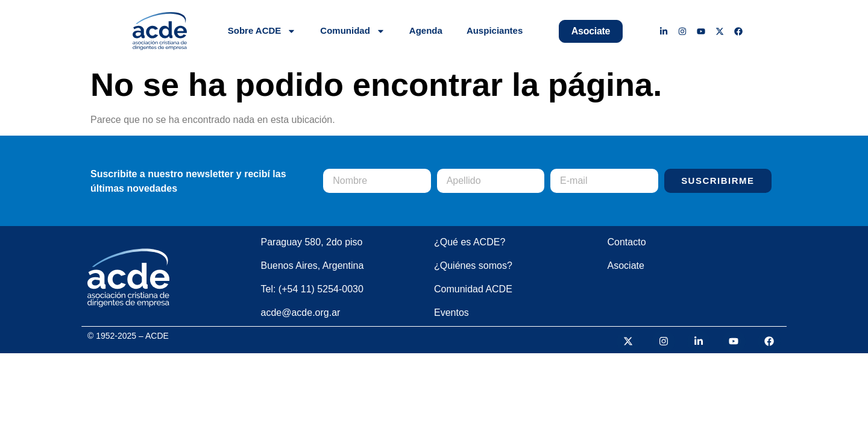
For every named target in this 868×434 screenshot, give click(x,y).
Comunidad (353, 31)
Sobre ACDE (262, 31)
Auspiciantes (495, 30)
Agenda (426, 30)
